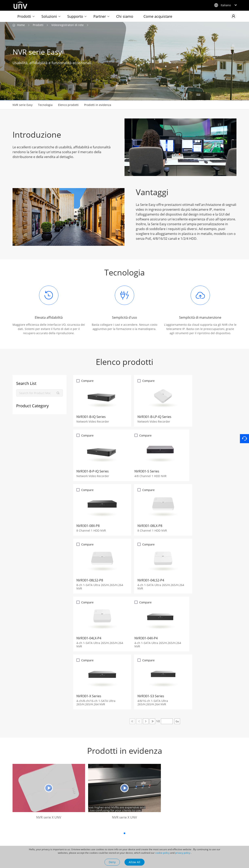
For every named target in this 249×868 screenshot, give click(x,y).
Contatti (150, 825)
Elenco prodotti (68, 106)
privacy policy (183, 853)
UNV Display (23, 832)
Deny (112, 862)
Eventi (107, 834)
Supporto (75, 16)
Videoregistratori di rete (68, 26)
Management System (159, 838)
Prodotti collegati (20, 816)
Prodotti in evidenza (98, 106)
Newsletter (63, 838)
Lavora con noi (155, 831)
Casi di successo (114, 828)
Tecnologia (45, 106)
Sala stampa (113, 814)
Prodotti (24, 16)
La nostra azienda (153, 816)
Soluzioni (49, 16)
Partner (100, 16)
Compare (87, 382)
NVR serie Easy (23, 106)
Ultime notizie (112, 822)
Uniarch (20, 826)
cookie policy (162, 853)
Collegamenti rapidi (67, 816)
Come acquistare (158, 16)
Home (21, 26)
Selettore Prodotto (68, 825)
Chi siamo (125, 16)
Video (107, 840)
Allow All (135, 862)
